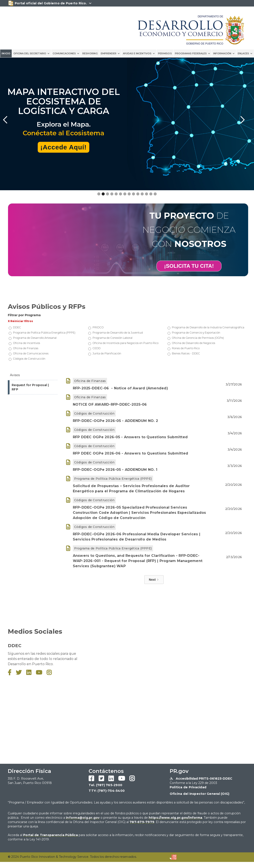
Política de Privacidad (188, 787)
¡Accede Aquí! (63, 147)
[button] (32, 53)
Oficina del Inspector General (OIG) (200, 794)
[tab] (33, 375)
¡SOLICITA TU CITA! (189, 266)
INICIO (6, 53)
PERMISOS (165, 53)
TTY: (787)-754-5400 (107, 791)
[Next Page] (154, 580)
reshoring (90, 53)
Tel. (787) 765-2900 (105, 785)
